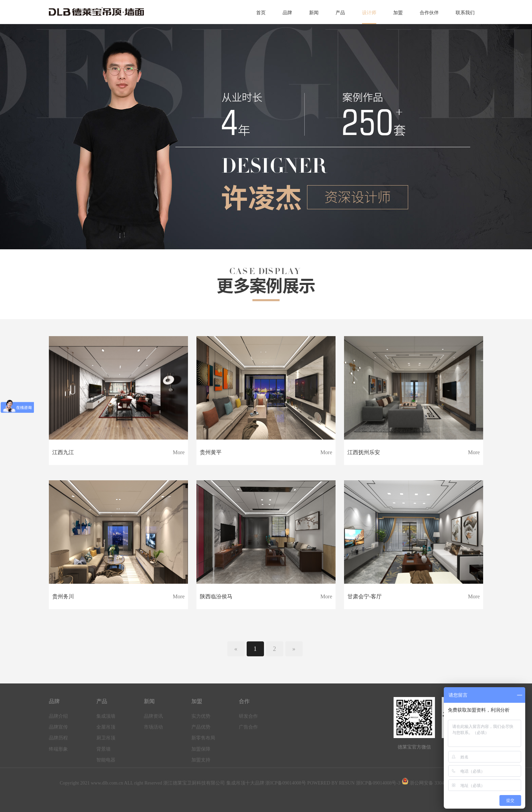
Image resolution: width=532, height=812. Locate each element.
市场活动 (153, 727)
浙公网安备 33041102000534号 (437, 783)
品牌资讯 (153, 716)
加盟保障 (201, 749)
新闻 (314, 13)
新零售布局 (203, 738)
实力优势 (201, 716)
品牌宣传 (58, 727)
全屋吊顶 (106, 727)
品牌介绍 (58, 716)
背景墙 (103, 749)
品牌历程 (58, 738)
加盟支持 (201, 760)
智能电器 (106, 760)
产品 (340, 13)
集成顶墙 (106, 716)
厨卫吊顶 (106, 738)
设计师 (369, 13)
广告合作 (248, 727)
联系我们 (465, 13)
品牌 (287, 13)
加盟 (398, 13)
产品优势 (201, 727)
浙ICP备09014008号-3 (378, 783)
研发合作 (248, 716)
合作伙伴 (429, 13)
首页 (261, 13)
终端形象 (58, 749)
